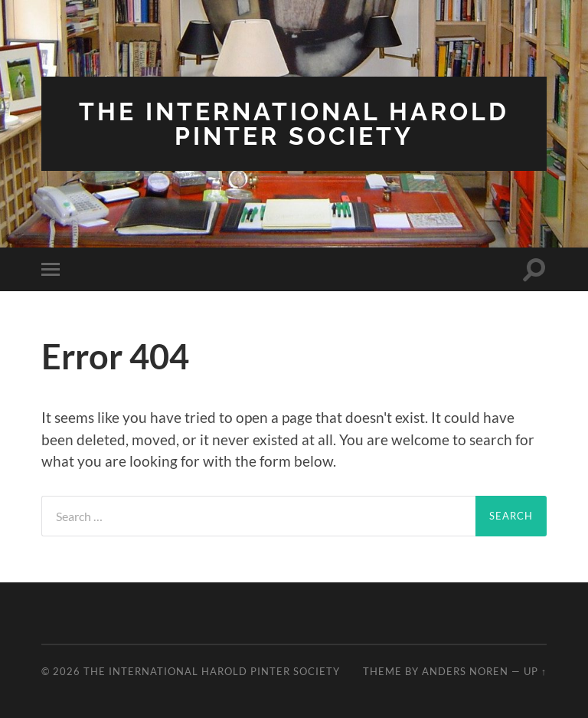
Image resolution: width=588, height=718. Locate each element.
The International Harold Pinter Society (294, 124)
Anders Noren (465, 671)
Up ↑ (535, 671)
